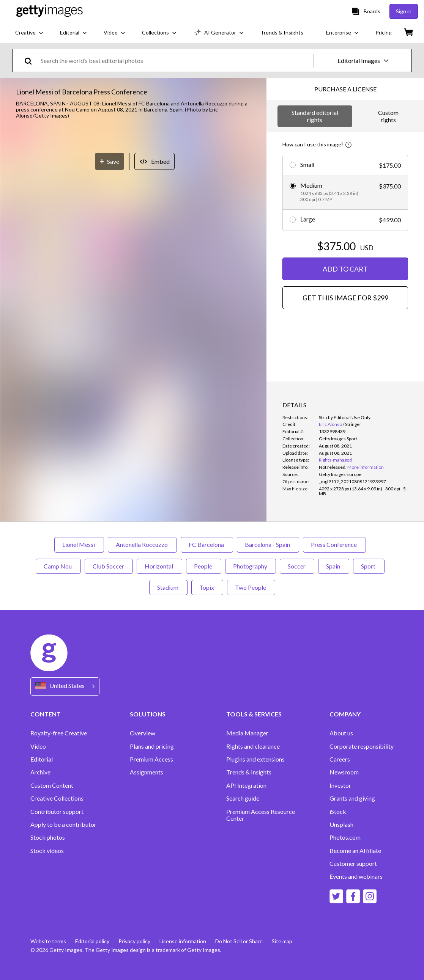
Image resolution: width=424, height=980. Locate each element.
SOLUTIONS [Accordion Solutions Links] (148, 714)
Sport (369, 566)
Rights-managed (335, 460)
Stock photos (48, 837)
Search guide (243, 798)
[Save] (110, 334)
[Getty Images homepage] (50, 11)
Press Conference (334, 544)
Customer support (353, 864)
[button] (133, 223)
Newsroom (344, 772)
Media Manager (247, 733)
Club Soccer (109, 566)
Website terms (48, 941)
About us (341, 733)
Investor (340, 785)
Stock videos (47, 851)
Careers (340, 759)
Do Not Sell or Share (239, 941)
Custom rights (388, 116)
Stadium (168, 587)
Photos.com (345, 837)
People (204, 566)
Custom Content (52, 785)
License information (183, 941)
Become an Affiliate (355, 851)
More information (366, 467)
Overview (143, 733)
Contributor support (57, 812)
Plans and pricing (152, 746)
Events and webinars (356, 876)
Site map (282, 941)
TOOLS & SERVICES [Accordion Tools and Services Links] (254, 714)
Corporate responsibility (362, 746)
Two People (251, 587)
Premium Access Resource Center (261, 815)
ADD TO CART (345, 269)
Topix (207, 587)
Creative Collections (57, 798)
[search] (31, 60)
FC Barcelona (207, 544)
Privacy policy (134, 941)
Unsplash (341, 825)
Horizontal (159, 566)
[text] (176, 60)
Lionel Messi (79, 544)
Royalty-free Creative (59, 733)
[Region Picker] (65, 686)
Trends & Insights (249, 772)
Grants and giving (352, 798)
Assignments (147, 772)
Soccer (297, 566)
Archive (40, 772)
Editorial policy (92, 941)
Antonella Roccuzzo (142, 544)
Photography (251, 566)
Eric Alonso (330, 424)
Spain (334, 566)
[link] (333, 467)
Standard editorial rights (315, 116)
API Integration (246, 785)
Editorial (42, 759)
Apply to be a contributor (63, 825)
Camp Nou (58, 566)
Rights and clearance (253, 746)
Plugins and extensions (255, 759)
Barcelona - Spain (268, 544)
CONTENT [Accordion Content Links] (46, 714)
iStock (338, 812)
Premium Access (151, 759)
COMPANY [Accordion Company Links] (345, 714)
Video (38, 746)
